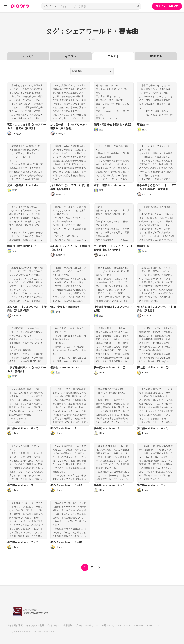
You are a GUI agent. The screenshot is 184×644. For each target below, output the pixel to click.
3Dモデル (156, 56)
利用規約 (68, 625)
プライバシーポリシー (87, 625)
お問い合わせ (108, 625)
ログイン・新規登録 (167, 6)
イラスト (71, 56)
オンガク (28, 56)
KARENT (139, 625)
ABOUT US (153, 625)
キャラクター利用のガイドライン (43, 625)
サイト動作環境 (15, 625)
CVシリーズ (124, 625)
